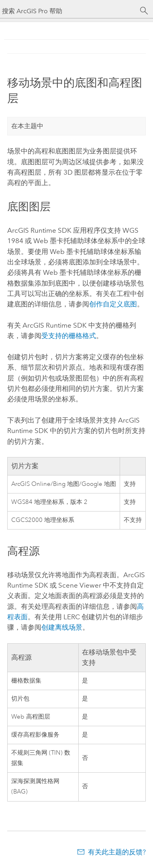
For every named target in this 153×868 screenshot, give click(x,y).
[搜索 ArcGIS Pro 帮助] (68, 11)
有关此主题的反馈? (117, 852)
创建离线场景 (62, 627)
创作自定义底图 (113, 304)
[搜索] (144, 11)
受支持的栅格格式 (69, 336)
